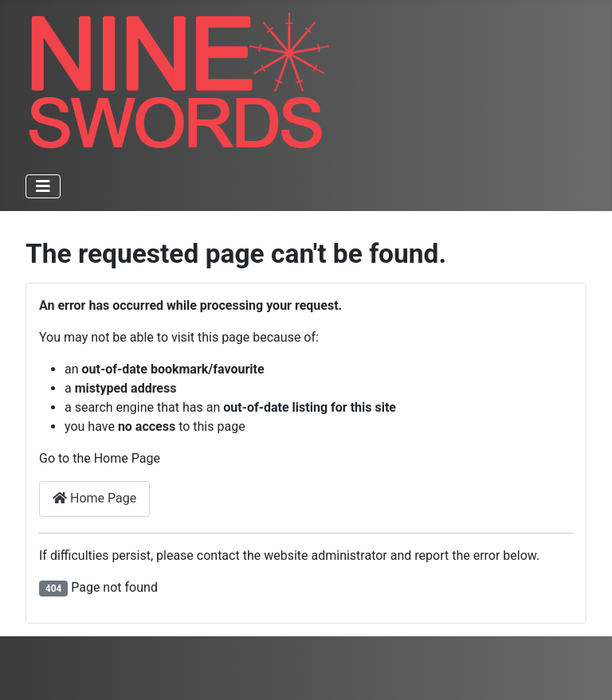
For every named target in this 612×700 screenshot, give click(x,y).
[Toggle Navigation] (43, 186)
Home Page (94, 498)
